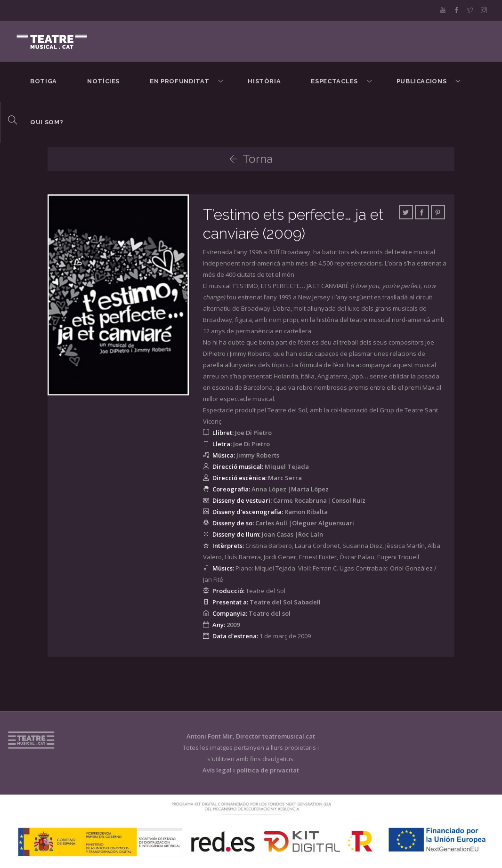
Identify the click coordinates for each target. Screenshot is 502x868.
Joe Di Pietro (253, 433)
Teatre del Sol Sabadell (285, 602)
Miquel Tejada (287, 466)
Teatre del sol (270, 613)
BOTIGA (44, 81)
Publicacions (422, 81)
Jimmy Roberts (258, 455)
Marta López (310, 489)
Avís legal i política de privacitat (251, 770)
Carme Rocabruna (300, 500)
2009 (233, 625)
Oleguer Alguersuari (323, 523)
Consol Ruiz (348, 500)
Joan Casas (278, 534)
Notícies (103, 81)
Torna (251, 159)
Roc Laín (311, 534)
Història (264, 81)
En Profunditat (179, 81)
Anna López (269, 489)
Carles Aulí (271, 523)
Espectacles (334, 81)
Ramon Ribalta (306, 512)
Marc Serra (285, 478)
